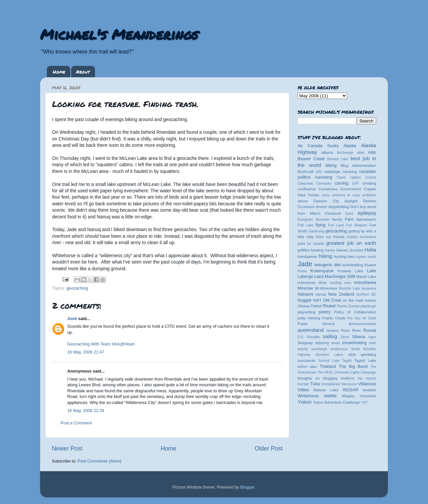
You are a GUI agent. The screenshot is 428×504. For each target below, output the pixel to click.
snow (335, 343)
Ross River (351, 330)
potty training (309, 318)
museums (369, 288)
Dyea (349, 214)
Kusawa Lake (350, 271)
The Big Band (353, 367)
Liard (319, 277)
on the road (353, 300)
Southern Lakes (330, 355)
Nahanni (305, 294)
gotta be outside (311, 244)
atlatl (361, 153)
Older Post (269, 448)
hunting (340, 257)
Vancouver (349, 384)
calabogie (333, 172)
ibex (351, 257)
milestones (307, 283)
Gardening (316, 231)
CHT (356, 183)
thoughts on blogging (317, 378)
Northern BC (366, 294)
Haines (330, 250)
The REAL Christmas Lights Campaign (347, 372)
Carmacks (324, 183)
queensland (311, 330)
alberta (327, 153)
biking (331, 166)
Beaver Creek (311, 159)
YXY (364, 402)
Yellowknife (368, 396)
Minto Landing (330, 283)
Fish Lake (306, 225)
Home (59, 72)
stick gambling (362, 355)
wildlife (330, 396)
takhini (302, 367)
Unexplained (330, 384)
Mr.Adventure (326, 288)
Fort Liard (336, 225)
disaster (322, 207)
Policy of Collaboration (355, 312)
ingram (361, 257)
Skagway (305, 343)
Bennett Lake (338, 159)
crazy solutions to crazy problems (349, 195)
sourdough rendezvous (330, 349)
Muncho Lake (349, 288)
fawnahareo (366, 219)
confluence (307, 189)
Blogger (247, 487)
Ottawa (304, 306)
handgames (307, 257)
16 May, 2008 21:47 (86, 352)
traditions (348, 378)
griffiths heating (310, 250)
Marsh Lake (366, 277)
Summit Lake (329, 361)
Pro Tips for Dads (362, 318)
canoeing (324, 177)
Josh (72, 319)
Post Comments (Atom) (99, 461)
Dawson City (326, 201)
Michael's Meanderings (119, 34)
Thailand (328, 367)
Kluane (370, 265)
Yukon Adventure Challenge (336, 402)
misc (348, 283)
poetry (325, 312)
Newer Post (67, 448)
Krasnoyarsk (322, 271)
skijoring (322, 343)
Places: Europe (348, 306)
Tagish (347, 361)
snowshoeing (354, 343)
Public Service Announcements (337, 324)
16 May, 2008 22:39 (86, 411)
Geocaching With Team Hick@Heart (101, 344)
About (83, 72)
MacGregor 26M (340, 277)
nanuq (321, 294)
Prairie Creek (334, 318)
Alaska (350, 146)
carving (342, 183)
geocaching (77, 288)
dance (303, 201)
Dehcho (370, 201)
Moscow (305, 288)
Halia (370, 250)
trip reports (367, 378)
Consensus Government (340, 189)
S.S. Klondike (309, 337)
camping (350, 172)
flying (320, 225)
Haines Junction (350, 250)
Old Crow (332, 300)
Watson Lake (326, 390)
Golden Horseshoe (361, 237)
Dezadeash (306, 207)
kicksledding (353, 265)
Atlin (372, 153)
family (337, 219)
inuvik (372, 257)
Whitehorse (308, 396)
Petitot (316, 306)
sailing (330, 336)
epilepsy (367, 213)
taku (313, 367)
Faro (349, 219)
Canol (341, 177)
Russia (370, 330)
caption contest (363, 177)
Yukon (305, 402)
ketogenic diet (328, 265)
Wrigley (348, 396)
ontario (370, 300)
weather (369, 390)
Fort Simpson (356, 225)
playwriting (307, 312)
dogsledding (339, 207)
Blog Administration (358, 166)
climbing (369, 183)
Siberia (359, 337)
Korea (302, 271)
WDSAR (351, 390)
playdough (368, 306)
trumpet (303, 384)
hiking (325, 256)
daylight (351, 201)
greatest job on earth (351, 243)
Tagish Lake (365, 361)
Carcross (305, 183)
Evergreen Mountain (314, 220)
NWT (317, 300)
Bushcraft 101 (310, 172)
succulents (307, 361)
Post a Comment (76, 423)
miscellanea (365, 283)
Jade (305, 264)
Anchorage (345, 153)
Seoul (345, 337)
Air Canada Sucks (318, 146)
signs (372, 337)
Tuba (315, 384)
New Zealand (341, 294)
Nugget (304, 300)
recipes (333, 330)
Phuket (329, 306)
